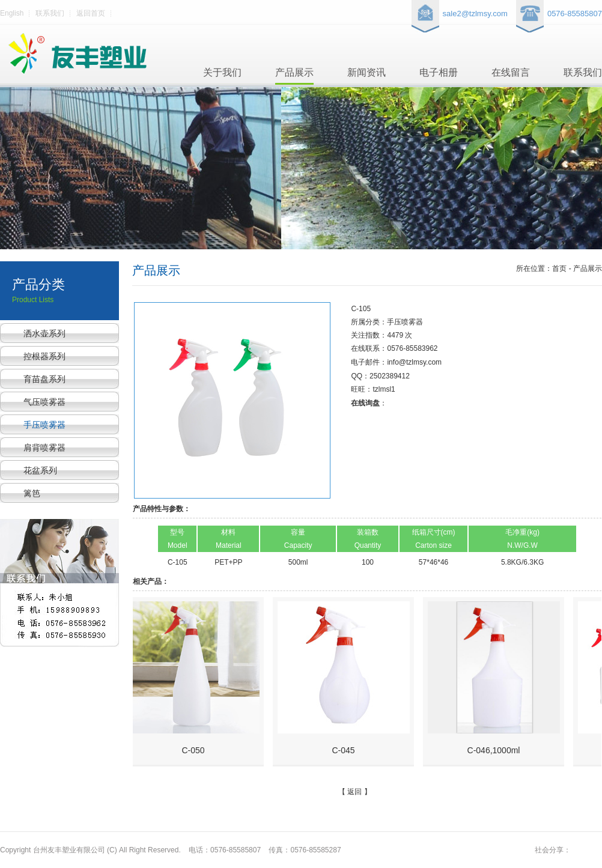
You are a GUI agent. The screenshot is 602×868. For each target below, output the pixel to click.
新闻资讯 (366, 72)
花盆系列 (40, 470)
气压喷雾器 (44, 402)
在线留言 (511, 72)
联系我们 (50, 13)
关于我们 (222, 72)
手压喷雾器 (44, 425)
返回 (354, 792)
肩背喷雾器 (44, 448)
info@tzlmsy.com (414, 362)
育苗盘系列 (44, 379)
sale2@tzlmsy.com (475, 14)
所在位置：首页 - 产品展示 (559, 269)
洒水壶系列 (44, 333)
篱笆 (32, 493)
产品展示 (294, 72)
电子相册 (439, 72)
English (12, 13)
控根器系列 (44, 356)
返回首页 (91, 13)
